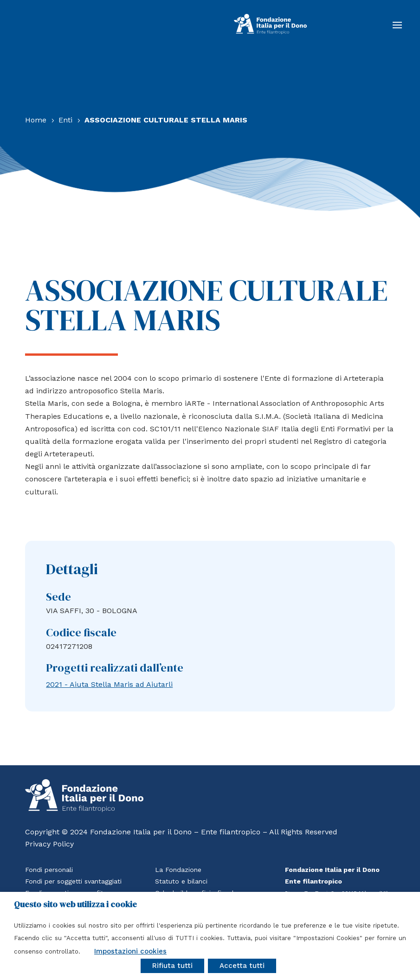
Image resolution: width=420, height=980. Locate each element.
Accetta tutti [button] (242, 966)
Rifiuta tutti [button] (172, 966)
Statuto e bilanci (181, 881)
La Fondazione (178, 870)
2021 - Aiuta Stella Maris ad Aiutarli (109, 684)
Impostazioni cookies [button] (130, 951)
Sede (58, 597)
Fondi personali (49, 870)
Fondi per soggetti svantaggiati (73, 881)
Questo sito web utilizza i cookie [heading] (75, 904)
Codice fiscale (81, 632)
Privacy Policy (49, 844)
